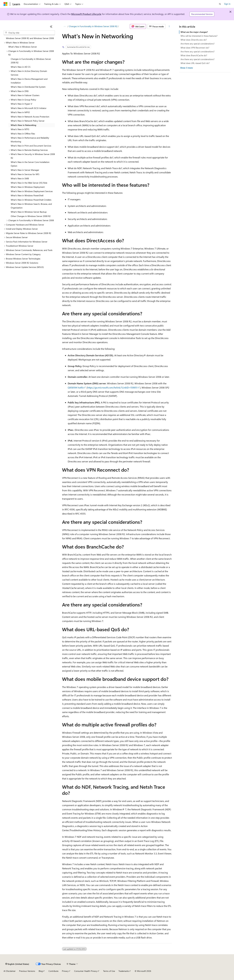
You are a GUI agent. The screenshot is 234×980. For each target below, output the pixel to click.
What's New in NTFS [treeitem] (20, 129)
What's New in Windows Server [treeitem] (23, 47)
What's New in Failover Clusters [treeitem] (25, 95)
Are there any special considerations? (198, 44)
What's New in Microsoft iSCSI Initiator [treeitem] (29, 108)
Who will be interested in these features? (199, 36)
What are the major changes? (194, 32)
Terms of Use (109, 971)
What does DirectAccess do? (194, 40)
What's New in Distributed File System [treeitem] (28, 87)
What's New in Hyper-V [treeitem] (21, 104)
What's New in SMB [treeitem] (20, 178)
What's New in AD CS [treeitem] (21, 67)
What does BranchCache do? (194, 55)
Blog (41, 971)
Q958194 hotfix (76, 387)
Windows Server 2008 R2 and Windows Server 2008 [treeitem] (30, 38)
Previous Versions (27, 971)
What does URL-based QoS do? (195, 63)
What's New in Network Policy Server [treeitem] (28, 121)
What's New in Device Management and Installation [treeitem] (29, 81)
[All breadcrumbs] (65, 26)
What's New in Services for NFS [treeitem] (25, 174)
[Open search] (220, 4)
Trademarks (124, 971)
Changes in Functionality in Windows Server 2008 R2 (93, 26)
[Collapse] (51, 27)
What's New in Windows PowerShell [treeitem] (27, 195)
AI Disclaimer (10, 971)
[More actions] (169, 26)
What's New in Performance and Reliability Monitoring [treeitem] (30, 140)
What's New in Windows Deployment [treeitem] (28, 187)
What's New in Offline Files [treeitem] (23, 134)
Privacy (65, 971)
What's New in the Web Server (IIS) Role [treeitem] (29, 183)
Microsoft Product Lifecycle (86, 14)
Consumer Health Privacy (86, 971)
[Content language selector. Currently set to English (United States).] (17, 964)
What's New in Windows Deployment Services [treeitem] (32, 191)
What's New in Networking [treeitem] (23, 125)
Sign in (227, 4)
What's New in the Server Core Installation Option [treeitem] (30, 164)
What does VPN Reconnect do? (195, 48)
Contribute (53, 971)
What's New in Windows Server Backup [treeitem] (29, 212)
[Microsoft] (6, 4)
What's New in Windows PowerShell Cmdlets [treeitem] (31, 200)
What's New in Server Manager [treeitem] (25, 170)
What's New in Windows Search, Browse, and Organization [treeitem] (31, 206)
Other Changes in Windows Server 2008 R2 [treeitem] (31, 216)
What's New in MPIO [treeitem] (20, 112)
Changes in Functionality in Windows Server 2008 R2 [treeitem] (31, 61)
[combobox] (29, 33)
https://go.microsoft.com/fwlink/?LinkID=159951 (112, 387)
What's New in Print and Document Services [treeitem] (31, 146)
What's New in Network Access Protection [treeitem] (30, 117)
